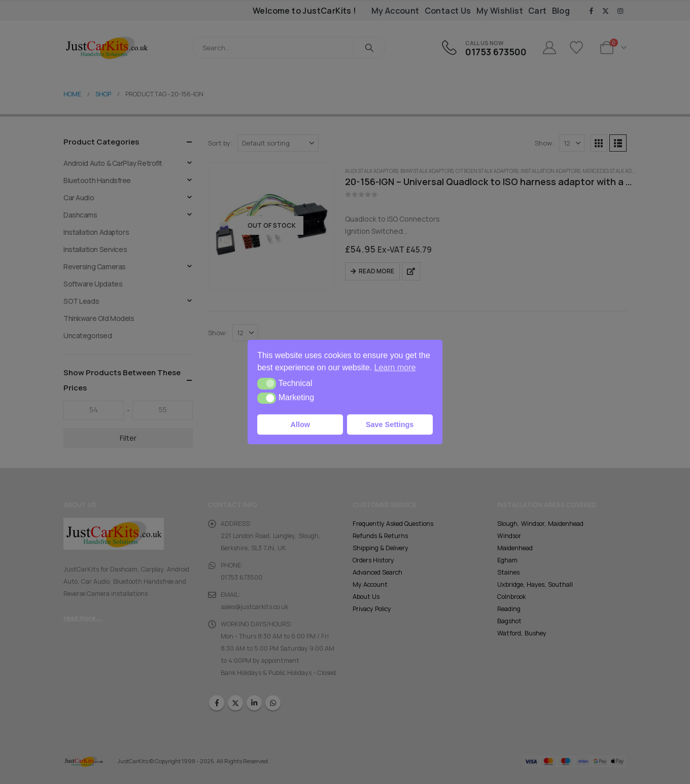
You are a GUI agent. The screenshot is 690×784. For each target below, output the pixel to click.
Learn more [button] (395, 367)
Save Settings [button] (390, 424)
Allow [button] (300, 424)
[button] (267, 383)
